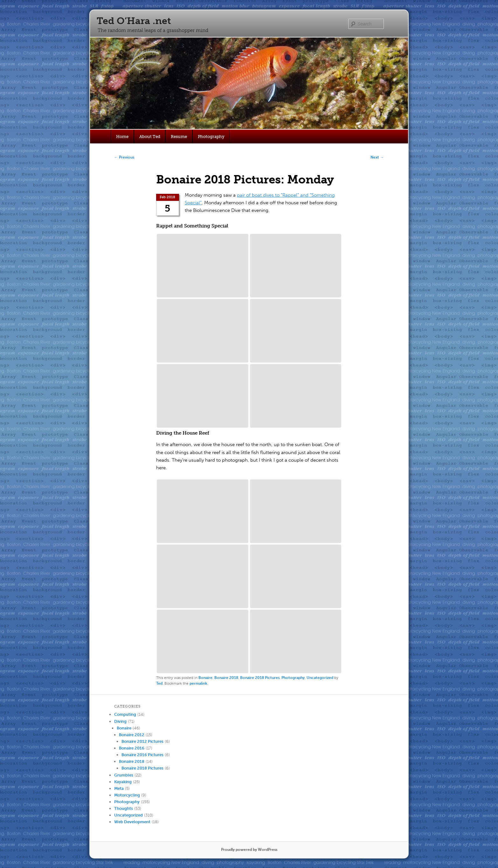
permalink (198, 683)
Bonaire (205, 678)
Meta (119, 788)
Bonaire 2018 (226, 678)
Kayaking (123, 782)
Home (122, 136)
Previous (124, 157)
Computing (125, 714)
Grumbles (124, 775)
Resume (179, 136)
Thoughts (124, 808)
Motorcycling (127, 795)
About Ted (150, 136)
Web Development (132, 822)
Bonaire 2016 (132, 748)
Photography (211, 136)
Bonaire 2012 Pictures (142, 741)
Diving (120, 721)
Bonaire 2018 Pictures (260, 678)
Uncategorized (320, 678)
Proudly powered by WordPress (249, 850)
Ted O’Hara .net (134, 21)
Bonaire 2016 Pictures (142, 755)
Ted (159, 683)
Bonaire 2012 (132, 735)
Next (377, 157)
